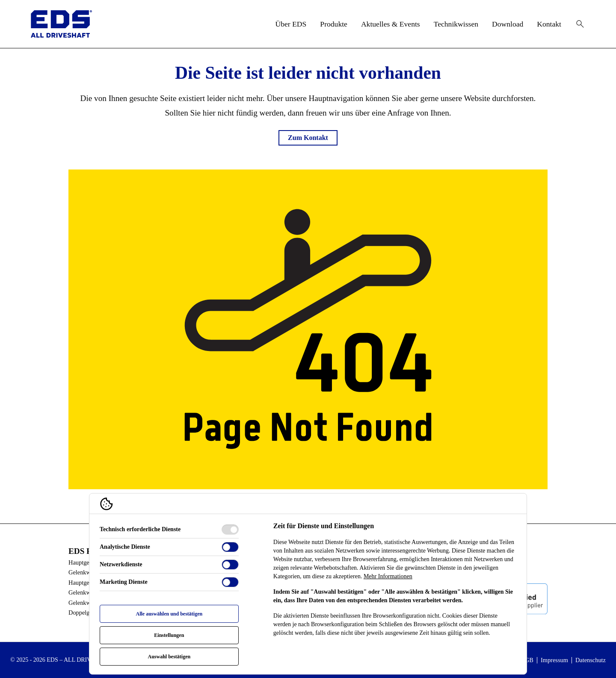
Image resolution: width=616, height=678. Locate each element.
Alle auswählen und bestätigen (169, 614)
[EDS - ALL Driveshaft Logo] (61, 24)
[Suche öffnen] (580, 24)
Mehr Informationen (388, 576)
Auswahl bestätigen (169, 657)
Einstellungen (169, 635)
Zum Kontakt (308, 138)
